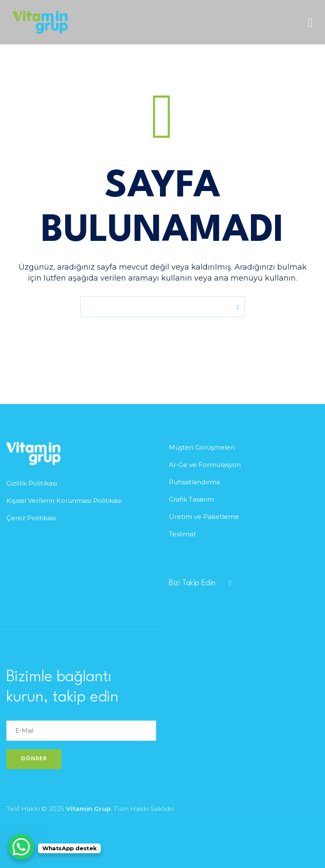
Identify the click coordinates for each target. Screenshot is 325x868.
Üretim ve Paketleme (204, 517)
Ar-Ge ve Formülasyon (205, 465)
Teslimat (182, 534)
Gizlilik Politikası (32, 483)
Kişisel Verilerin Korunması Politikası (64, 501)
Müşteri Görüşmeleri (202, 447)
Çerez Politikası (31, 518)
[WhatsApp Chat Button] (21, 847)
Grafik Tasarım (191, 499)
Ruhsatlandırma (194, 482)
